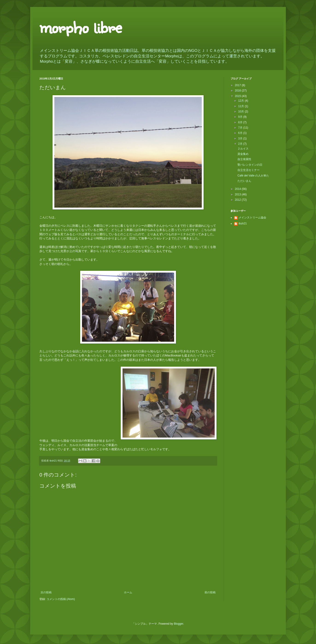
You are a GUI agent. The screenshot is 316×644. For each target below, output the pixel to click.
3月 (241, 138)
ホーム (128, 592)
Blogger (179, 624)
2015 (238, 96)
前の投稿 (210, 592)
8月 (241, 122)
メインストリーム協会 (252, 218)
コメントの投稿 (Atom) (61, 599)
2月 (241, 144)
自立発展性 (244, 159)
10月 (241, 112)
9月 (241, 117)
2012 (238, 200)
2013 (238, 194)
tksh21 (243, 223)
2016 (238, 91)
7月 (241, 128)
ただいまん (244, 181)
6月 (241, 133)
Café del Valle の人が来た (253, 176)
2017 (238, 85)
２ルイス (243, 149)
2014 (238, 189)
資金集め (243, 154)
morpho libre (80, 26)
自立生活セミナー (249, 170)
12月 (241, 101)
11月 (241, 106)
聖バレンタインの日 (250, 165)
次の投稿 (46, 592)
